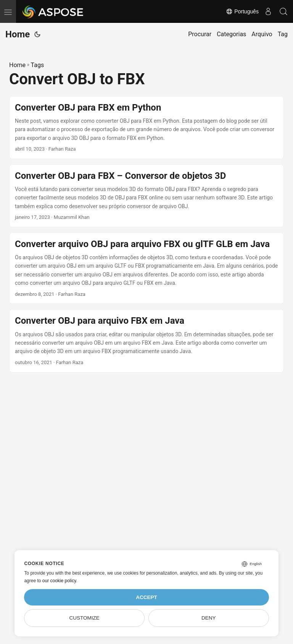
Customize (85, 618)
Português (242, 11)
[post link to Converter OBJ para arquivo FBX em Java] (146, 341)
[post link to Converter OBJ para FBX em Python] (146, 128)
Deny (209, 618)
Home (18, 34)
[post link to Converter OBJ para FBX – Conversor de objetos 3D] (146, 196)
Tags (38, 65)
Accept (146, 597)
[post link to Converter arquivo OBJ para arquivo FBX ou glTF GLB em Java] (146, 268)
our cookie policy (59, 581)
